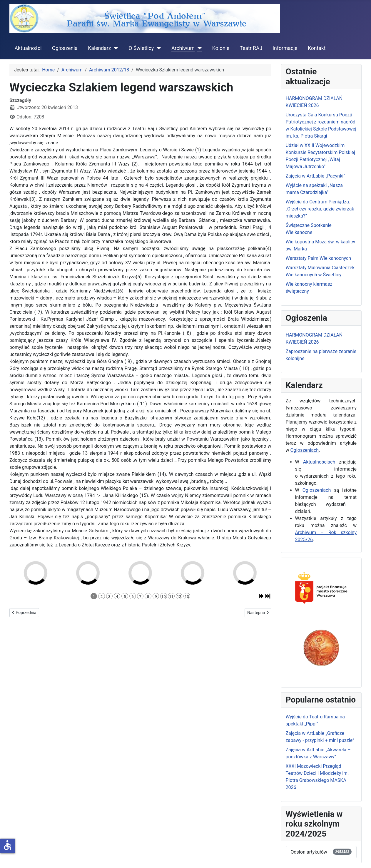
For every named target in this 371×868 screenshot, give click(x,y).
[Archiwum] (198, 48)
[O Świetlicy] (157, 48)
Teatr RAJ (251, 48)
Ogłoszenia (65, 48)
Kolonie (221, 48)
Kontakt (317, 48)
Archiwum (183, 48)
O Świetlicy (141, 48)
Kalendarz (99, 48)
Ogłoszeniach (305, 450)
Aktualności (28, 48)
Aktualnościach (319, 462)
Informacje (285, 48)
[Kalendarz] (115, 48)
